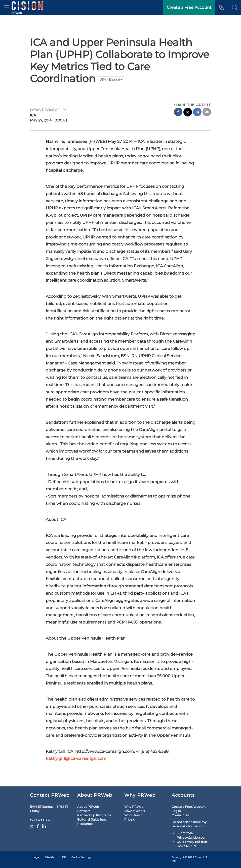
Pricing (130, 819)
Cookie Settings (81, 857)
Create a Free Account (189, 807)
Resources (85, 824)
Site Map (50, 857)
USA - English (111, 79)
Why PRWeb (134, 807)
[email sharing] (207, 113)
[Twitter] (32, 826)
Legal (36, 857)
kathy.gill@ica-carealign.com (76, 758)
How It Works (135, 811)
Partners (84, 811)
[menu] (6, 8)
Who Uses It (133, 815)
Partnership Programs (94, 815)
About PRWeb (88, 807)
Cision (199, 857)
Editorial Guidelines (92, 819)
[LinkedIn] (44, 826)
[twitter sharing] (188, 113)
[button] (235, 8)
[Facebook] (38, 826)
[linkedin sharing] (197, 113)
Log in (176, 811)
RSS (64, 857)
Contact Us (40, 820)
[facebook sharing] (178, 113)
